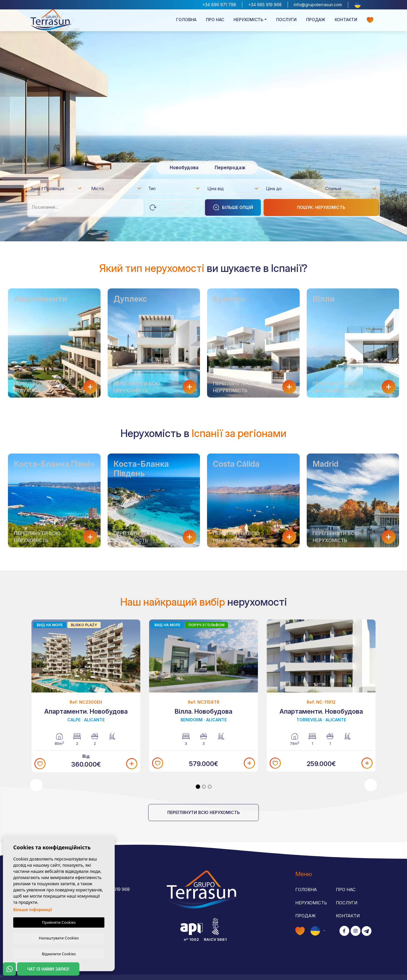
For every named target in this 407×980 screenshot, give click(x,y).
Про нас (215, 23)
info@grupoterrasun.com (318, 5)
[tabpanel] (86, 696)
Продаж (316, 23)
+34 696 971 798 (219, 5)
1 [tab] (198, 787)
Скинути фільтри (170, 207)
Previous (36, 785)
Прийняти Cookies (59, 922)
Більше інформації (33, 909)
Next (371, 785)
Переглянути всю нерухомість (203, 812)
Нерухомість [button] (248, 23)
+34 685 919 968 (265, 5)
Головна (186, 23)
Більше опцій (233, 207)
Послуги (286, 23)
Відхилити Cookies (59, 954)
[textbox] (58, 190)
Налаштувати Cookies (59, 937)
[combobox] (56, 188)
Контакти (346, 23)
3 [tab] (210, 787)
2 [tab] (204, 787)
